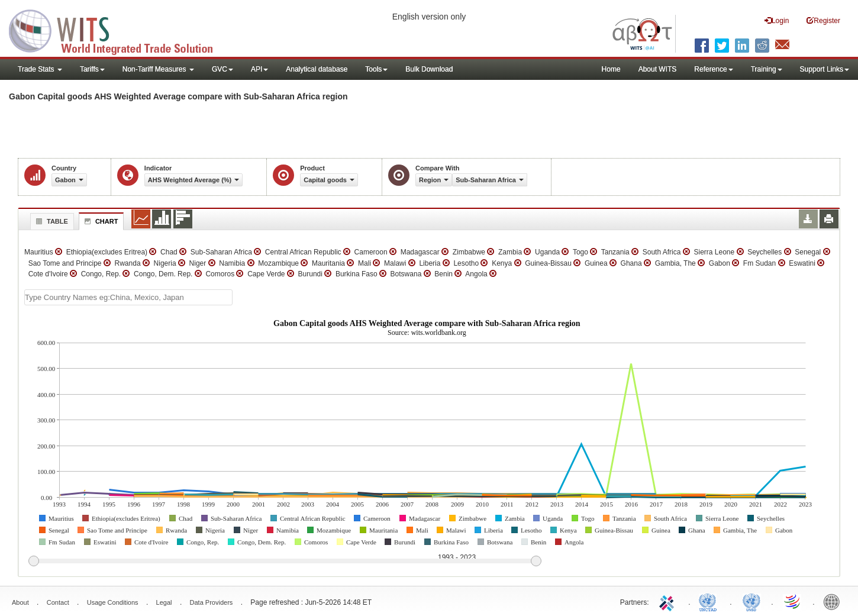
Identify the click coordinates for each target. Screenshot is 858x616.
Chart (100, 221)
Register (823, 20)
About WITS (658, 69)
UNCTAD (710, 601)
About (20, 602)
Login (777, 20)
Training (767, 69)
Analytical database (317, 69)
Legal (164, 602)
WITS (118, 30)
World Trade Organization (793, 601)
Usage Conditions (113, 602)
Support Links (825, 69)
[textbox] (128, 297)
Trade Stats (40, 69)
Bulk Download (429, 69)
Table (51, 221)
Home (611, 69)
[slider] (285, 562)
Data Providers (212, 602)
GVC (222, 69)
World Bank (834, 601)
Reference (713, 69)
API (259, 69)
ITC (669, 601)
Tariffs (92, 69)
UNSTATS (751, 601)
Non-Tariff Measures (158, 69)
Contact (58, 602)
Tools (376, 69)
